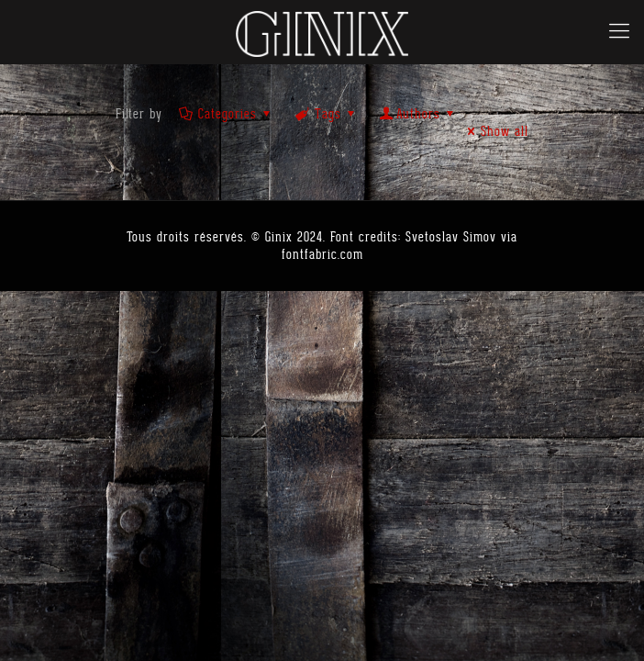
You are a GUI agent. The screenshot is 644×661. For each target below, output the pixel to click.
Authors (418, 114)
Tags (327, 114)
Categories (226, 114)
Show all (495, 132)
